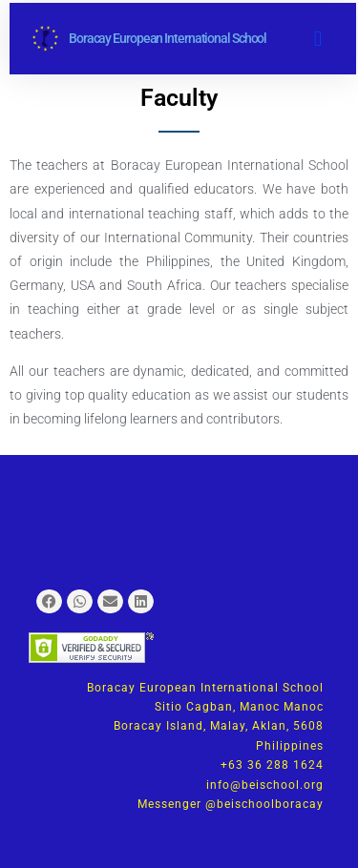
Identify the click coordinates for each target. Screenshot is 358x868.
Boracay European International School (168, 38)
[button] (318, 39)
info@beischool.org (265, 785)
